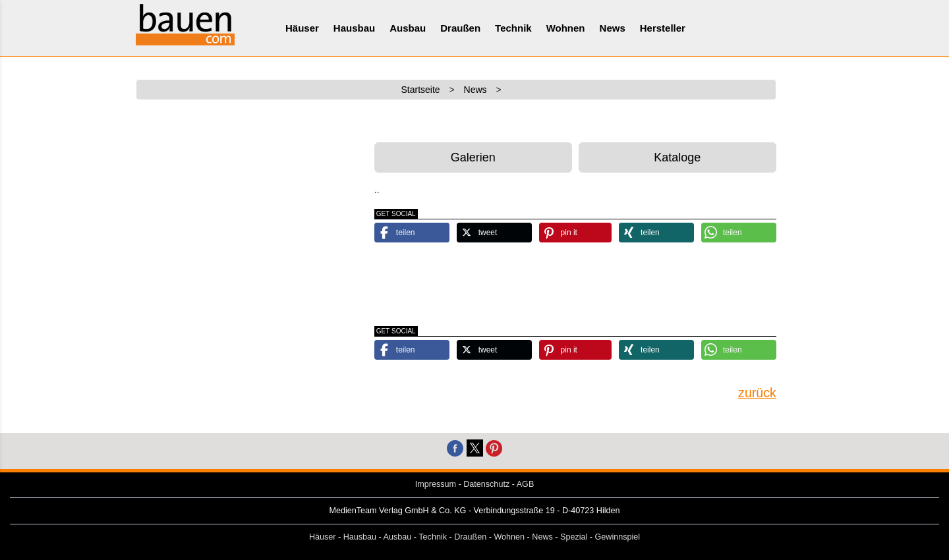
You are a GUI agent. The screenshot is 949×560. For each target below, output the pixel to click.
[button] (412, 233)
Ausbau (408, 28)
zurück (757, 393)
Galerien (473, 157)
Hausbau (354, 28)
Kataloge (677, 157)
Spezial (574, 537)
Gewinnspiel (618, 537)
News (613, 28)
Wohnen (566, 28)
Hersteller (663, 28)
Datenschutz (486, 484)
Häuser (302, 28)
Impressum (436, 484)
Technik (513, 28)
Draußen (460, 28)
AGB (526, 484)
